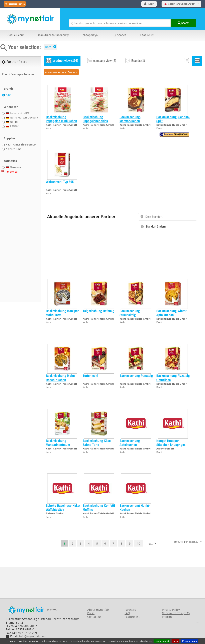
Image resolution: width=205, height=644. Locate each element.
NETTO (12, 122)
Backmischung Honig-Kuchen (135, 507)
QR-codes (120, 35)
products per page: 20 (186, 542)
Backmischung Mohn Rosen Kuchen (60, 378)
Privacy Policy (171, 610)
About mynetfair (98, 610)
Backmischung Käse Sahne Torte (97, 443)
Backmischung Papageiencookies (95, 119)
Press (91, 613)
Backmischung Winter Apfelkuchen (171, 313)
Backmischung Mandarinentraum (58, 443)
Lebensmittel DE (18, 113)
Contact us (94, 617)
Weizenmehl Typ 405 (60, 182)
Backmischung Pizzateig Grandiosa (173, 378)
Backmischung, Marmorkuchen (130, 119)
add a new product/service (61, 72)
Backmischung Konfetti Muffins (99, 507)
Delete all (12, 172)
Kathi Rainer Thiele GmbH (61, 125)
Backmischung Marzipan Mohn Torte (63, 313)
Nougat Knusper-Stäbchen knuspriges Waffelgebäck (171, 445)
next (150, 543)
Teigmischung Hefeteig (98, 311)
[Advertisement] (18, 240)
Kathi (49, 47)
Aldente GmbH (165, 449)
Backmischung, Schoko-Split (173, 119)
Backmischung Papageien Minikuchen (61, 119)
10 (139, 543)
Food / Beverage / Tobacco (18, 74)
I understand (162, 641)
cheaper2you (91, 35)
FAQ (127, 613)
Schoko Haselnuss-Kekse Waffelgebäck (63, 507)
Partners (130, 610)
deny (175, 641)
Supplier (10, 138)
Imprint (167, 617)
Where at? (11, 107)
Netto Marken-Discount (22, 118)
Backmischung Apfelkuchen (130, 443)
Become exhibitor (17, 4)
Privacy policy (190, 641)
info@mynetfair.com (33, 636)
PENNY (12, 126)
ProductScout (15, 35)
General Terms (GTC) (176, 613)
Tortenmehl (90, 376)
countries (10, 161)
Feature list (147, 35)
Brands (9, 89)
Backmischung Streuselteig (130, 313)
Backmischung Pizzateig (136, 376)
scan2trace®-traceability (53, 35)
